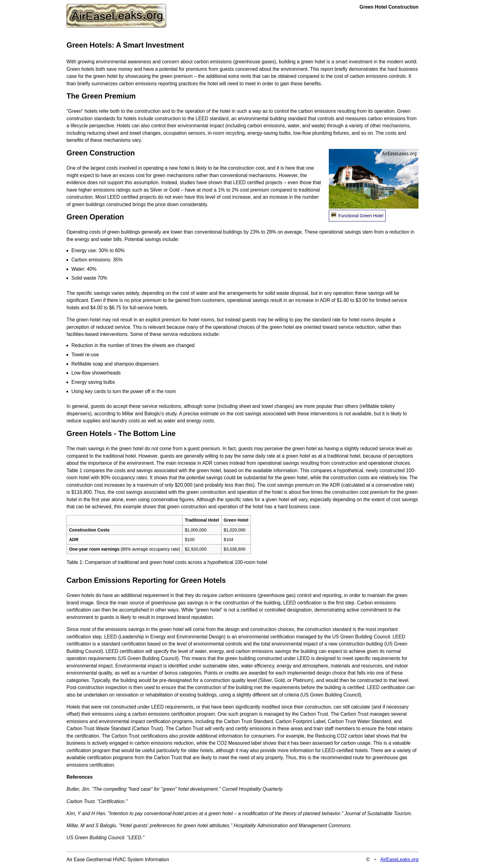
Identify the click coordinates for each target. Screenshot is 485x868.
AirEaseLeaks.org (399, 860)
